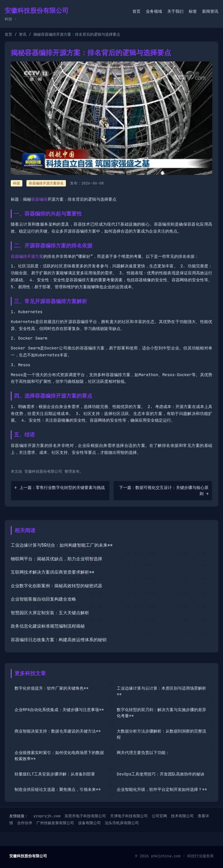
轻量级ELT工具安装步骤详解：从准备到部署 (55, 774)
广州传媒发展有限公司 (55, 823)
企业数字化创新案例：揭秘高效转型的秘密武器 (56, 586)
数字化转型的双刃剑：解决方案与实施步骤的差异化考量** (161, 713)
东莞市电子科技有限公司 (85, 816)
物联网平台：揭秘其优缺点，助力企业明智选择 (56, 559)
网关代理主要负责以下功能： (143, 753)
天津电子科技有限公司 (129, 816)
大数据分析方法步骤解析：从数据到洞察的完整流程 (161, 734)
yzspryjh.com (47, 816)
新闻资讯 (210, 11)
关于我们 (175, 11)
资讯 (23, 34)
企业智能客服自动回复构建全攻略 (43, 599)
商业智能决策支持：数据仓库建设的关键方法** (58, 731)
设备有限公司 (89, 823)
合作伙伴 (25, 823)
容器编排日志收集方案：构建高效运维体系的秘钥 (59, 640)
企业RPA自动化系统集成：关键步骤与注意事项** (59, 710)
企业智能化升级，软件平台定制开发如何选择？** (162, 789)
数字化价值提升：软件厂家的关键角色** (52, 688)
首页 (136, 11)
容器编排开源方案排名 (46, 183)
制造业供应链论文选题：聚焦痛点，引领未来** (58, 789)
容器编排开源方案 (27, 256)
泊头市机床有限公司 (122, 823)
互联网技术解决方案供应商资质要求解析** (53, 572)
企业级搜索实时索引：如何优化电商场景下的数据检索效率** (59, 756)
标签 (193, 11)
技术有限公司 (182, 816)
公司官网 (159, 816)
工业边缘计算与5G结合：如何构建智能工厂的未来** (62, 545)
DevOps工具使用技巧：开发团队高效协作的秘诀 (161, 774)
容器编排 (39, 199)
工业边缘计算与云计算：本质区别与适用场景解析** (161, 691)
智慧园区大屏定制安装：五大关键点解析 (50, 613)
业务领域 (154, 11)
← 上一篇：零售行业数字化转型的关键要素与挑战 (60, 488)
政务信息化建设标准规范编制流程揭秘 (48, 626)
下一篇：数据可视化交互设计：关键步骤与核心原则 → (164, 491)
